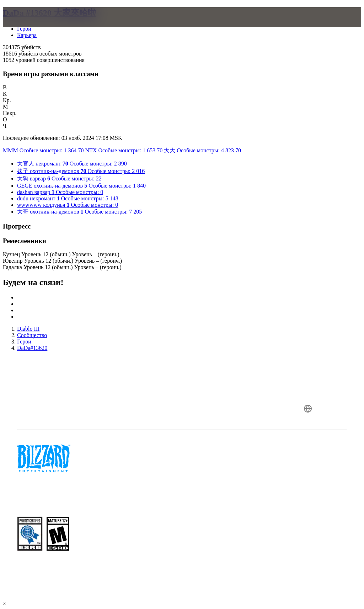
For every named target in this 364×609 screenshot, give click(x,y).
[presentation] (30, 26)
